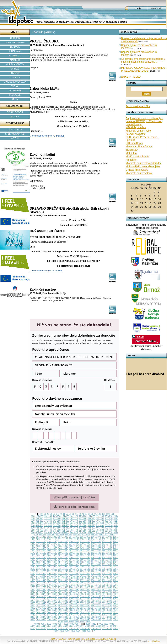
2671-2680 (107, 583)
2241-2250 (74, 571)
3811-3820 (41, 617)
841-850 (57, 532)
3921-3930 (74, 619)
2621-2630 (52, 583)
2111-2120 (107, 567)
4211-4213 (86, 631)
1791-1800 (107, 558)
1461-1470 (96, 548)
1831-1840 (63, 560)
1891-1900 (41, 562)
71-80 (84, 514)
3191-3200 (63, 599)
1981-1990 (52, 564)
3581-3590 (52, 610)
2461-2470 (52, 578)
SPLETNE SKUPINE (15, 134)
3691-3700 (85, 612)
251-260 (65, 519)
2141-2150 (52, 569)
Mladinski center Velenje (139, 173)
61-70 (78, 514)
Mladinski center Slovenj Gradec (144, 163)
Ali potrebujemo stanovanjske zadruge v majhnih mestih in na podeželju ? (143, 60)
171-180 (83, 516)
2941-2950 (52, 592)
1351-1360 (63, 546)
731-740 (48, 530)
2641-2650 (74, 583)
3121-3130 (74, 596)
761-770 (74, 530)
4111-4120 (41, 628)
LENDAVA (15, 47)
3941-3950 (96, 619)
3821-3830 (52, 617)
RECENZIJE (15, 95)
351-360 (65, 521)
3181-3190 (52, 599)
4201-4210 (76, 631)
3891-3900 (41, 619)
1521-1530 (74, 551)
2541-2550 (52, 580)
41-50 (65, 514)
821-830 (39, 532)
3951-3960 (107, 619)
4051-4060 (63, 626)
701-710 (109, 528)
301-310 (109, 519)
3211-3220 (85, 599)
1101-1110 (52, 539)
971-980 (86, 535)
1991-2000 (63, 564)
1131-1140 (85, 539)
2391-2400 (63, 576)
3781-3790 (96, 615)
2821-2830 (96, 587)
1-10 (41, 514)
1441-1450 (74, 548)
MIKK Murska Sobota (137, 157)
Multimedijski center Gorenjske (143, 167)
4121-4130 (52, 628)
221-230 (39, 519)
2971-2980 (85, 592)
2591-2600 (107, 580)
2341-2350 (96, 574)
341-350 (57, 521)
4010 (94, 624)
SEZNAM (15, 117)
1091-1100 (41, 539)
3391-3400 (107, 603)
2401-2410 (74, 576)
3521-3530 (74, 608)
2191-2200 (107, 569)
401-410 (109, 521)
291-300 (100, 519)
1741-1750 (52, 558)
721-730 (39, 530)
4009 (88, 624)
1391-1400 (107, 546)
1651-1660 (41, 555)
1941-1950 (96, 562)
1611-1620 (85, 553)
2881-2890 (74, 590)
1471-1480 (107, 548)
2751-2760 (107, 585)
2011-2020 (85, 564)
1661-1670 (52, 555)
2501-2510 (96, 578)
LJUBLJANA (15, 51)
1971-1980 (41, 564)
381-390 (91, 521)
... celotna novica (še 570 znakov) (47, 136)
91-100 (98, 514)
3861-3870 (96, 617)
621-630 (39, 528)
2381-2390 (52, 576)
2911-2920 (107, 590)
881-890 (91, 532)
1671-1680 (63, 555)
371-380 (83, 521)
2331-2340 (85, 574)
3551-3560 (107, 608)
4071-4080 (85, 626)
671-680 (83, 528)
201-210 (109, 516)
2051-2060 (41, 567)
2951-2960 (63, 592)
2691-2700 (41, 585)
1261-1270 (52, 544)
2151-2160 (63, 569)
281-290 (91, 519)
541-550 (57, 525)
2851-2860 (41, 590)
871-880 (83, 532)
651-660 (65, 528)
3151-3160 (107, 596)
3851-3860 (85, 617)
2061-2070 (52, 567)
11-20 (46, 514)
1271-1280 (63, 544)
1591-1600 (63, 553)
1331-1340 (41, 546)
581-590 (91, 525)
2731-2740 (85, 585)
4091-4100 (107, 626)
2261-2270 (96, 571)
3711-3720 (107, 612)
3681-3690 (74, 612)
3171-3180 (41, 599)
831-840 (48, 532)
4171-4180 (107, 628)
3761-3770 (74, 615)
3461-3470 (96, 606)
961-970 (77, 535)
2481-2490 (74, 578)
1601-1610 (74, 553)
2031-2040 (107, 564)
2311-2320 (63, 574)
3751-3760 (63, 615)
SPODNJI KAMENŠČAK (15, 82)
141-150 (57, 516)
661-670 (74, 528)
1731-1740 (41, 558)
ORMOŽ (15, 69)
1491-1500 (41, 551)
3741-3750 (52, 615)
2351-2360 (107, 574)
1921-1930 (74, 562)
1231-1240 (107, 541)
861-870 (74, 532)
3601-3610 (74, 610)
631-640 (48, 528)
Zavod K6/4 (132, 150)
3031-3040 (63, 594)
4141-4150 (74, 628)
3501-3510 (52, 608)
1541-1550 (96, 551)
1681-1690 (74, 555)
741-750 (57, 530)
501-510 (109, 523)
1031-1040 (63, 537)
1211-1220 (85, 541)
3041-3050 (74, 594)
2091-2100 (85, 567)
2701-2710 (52, 585)
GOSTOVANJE (15, 130)
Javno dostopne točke (138, 106)
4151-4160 (85, 628)
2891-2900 (85, 590)
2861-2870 (52, 590)
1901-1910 (52, 562)
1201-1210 (74, 541)
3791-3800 (107, 615)
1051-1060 (85, 537)
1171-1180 (41, 541)
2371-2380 (41, 576)
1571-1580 (41, 553)
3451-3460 (85, 606)
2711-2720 (63, 585)
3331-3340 (41, 603)
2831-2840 (107, 587)
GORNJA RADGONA (15, 43)
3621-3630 (96, 610)
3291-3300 (85, 601)
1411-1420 (41, 548)
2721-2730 (74, 585)
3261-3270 (52, 601)
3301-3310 (96, 601)
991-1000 (104, 535)
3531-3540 (85, 608)
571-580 (83, 525)
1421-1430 (52, 548)
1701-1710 (96, 555)
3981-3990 (80, 622)
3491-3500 (41, 608)
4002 (49, 624)
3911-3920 (63, 619)
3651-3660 (41, 612)
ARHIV (15, 99)
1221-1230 (96, 541)
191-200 (100, 516)
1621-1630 (96, 553)
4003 (55, 624)
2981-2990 (96, 592)
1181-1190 (52, 541)
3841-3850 (74, 617)
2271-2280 (107, 571)
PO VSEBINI (15, 91)
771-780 (83, 530)
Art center (131, 160)
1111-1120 (63, 539)
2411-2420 (85, 576)
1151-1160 (107, 539)
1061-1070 (96, 537)
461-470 (74, 523)
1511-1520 (63, 551)
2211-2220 (41, 571)
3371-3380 (85, 603)
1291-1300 (85, 544)
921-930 (42, 535)
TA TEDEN (15, 38)
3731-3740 (41, 615)
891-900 (100, 532)
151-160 (65, 516)
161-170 (74, 516)
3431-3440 (63, 606)
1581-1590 (52, 553)
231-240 (48, 519)
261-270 (74, 519)
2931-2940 (41, 592)
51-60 (72, 514)
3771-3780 (85, 615)
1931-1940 (85, 562)
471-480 (83, 523)
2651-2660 (85, 583)
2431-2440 (107, 576)
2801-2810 (74, 587)
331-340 (48, 521)
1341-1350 (52, 546)
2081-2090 (74, 567)
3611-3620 (85, 610)
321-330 (39, 521)
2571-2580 (85, 580)
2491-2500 (85, 578)
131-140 (48, 516)
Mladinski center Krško (138, 131)
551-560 (65, 525)
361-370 (74, 521)
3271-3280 (63, 601)
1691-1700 (85, 555)
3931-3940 (85, 619)
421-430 (39, 523)
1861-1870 (96, 560)
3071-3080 (107, 594)
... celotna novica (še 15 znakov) (46, 271)
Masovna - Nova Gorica (139, 147)
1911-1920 (63, 562)
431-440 (48, 523)
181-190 (91, 516)
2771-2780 (41, 587)
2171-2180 (85, 569)
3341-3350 (52, 603)
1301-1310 (96, 544)
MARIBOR (15, 60)
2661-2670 (96, 583)
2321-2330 (74, 574)
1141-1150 (96, 539)
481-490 (91, 523)
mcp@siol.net (154, 641)
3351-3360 (63, 603)
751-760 (65, 530)
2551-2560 (63, 580)
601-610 (109, 525)
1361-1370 (74, 546)
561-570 (74, 525)
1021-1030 (52, 537)
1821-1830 (52, 560)
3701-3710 (96, 612)
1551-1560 (107, 551)
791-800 (100, 530)
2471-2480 (63, 578)
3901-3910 (52, 619)
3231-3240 (107, 599)
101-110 (106, 514)
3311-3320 (107, 601)
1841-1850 (74, 560)
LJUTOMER (15, 56)
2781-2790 (52, 587)
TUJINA (15, 86)
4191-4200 (65, 631)
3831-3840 (63, 617)
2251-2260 (85, 571)
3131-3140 (85, 596)
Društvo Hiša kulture (137, 170)
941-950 (60, 535)
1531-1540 (85, 551)
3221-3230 (96, 599)
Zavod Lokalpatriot (136, 134)
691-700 (100, 528)
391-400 (100, 521)
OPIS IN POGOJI (15, 112)
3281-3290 (74, 601)
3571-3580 (41, 610)
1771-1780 (85, 558)
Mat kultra (131, 153)
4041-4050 (52, 626)
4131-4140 (63, 628)
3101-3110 (52, 596)
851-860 (65, 532)
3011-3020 (41, 594)
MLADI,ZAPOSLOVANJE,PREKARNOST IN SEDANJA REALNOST (144, 69)
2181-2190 (96, 569)
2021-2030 (96, 564)
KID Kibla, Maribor (136, 127)
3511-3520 (63, 608)
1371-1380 (85, 546)
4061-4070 (74, 626)
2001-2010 (74, 564)
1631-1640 (107, 553)
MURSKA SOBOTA (15, 64)
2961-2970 (74, 592)
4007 (77, 624)
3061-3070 (96, 594)
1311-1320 (107, 544)
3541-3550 (96, 608)
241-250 (57, 519)
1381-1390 (96, 546)
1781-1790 (96, 558)
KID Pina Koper (134, 143)
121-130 (39, 516)
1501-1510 (52, 551)
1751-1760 (63, 558)
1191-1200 (63, 541)
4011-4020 (103, 624)
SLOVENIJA (15, 78)
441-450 (57, 523)
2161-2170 (74, 569)
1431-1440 (63, 548)
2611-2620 (41, 583)
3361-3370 (74, 603)
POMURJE (15, 73)
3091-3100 (41, 596)
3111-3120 (63, 596)
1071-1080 (107, 537)
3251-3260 (41, 601)
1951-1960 (107, 562)
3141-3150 (96, 596)
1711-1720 (107, 555)
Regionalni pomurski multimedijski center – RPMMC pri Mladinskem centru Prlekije (144, 121)
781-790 (91, 530)
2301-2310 (52, 574)
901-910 (109, 532)
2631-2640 (63, 583)
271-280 (83, 519)
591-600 (100, 525)
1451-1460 (85, 548)
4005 (66, 624)
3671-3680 (63, 612)
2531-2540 (41, 580)
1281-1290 (74, 544)
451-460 (65, 523)
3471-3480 (107, 606)
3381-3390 (96, 603)
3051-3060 (85, 594)
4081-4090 (96, 626)
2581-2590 (96, 580)
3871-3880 (107, 617)
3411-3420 (41, 606)
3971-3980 (69, 622)
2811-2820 (85, 587)
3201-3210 (74, 599)
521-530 (39, 525)
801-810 (109, 530)
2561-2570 (74, 580)
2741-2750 (96, 585)
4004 (60, 624)
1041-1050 (74, 537)
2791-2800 (63, 587)
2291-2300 (41, 574)
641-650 (57, 528)
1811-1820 (41, 560)
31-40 (59, 514)
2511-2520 (107, 578)
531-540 (48, 525)
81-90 (91, 514)
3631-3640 (107, 610)
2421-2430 (96, 576)
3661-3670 (52, 612)
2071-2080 (63, 567)
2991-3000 (107, 592)
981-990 (95, 535)
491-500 (100, 523)
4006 (72, 624)
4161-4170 (96, 628)
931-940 (51, 535)
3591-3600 (63, 610)
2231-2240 (63, 571)
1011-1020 (41, 537)
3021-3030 (52, 594)
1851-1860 (85, 560)
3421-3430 (52, 606)
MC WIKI (15, 138)
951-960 (69, 535)
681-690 (91, 528)
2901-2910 (96, 590)
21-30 (53, 514)
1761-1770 (74, 558)
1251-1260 (41, 544)
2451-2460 (41, 578)
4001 (43, 624)
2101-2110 (96, 567)
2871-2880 (63, 590)
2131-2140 (41, 569)
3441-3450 (74, 606)
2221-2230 (52, 571)
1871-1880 (107, 560)
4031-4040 (41, 626)
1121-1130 (74, 539)
